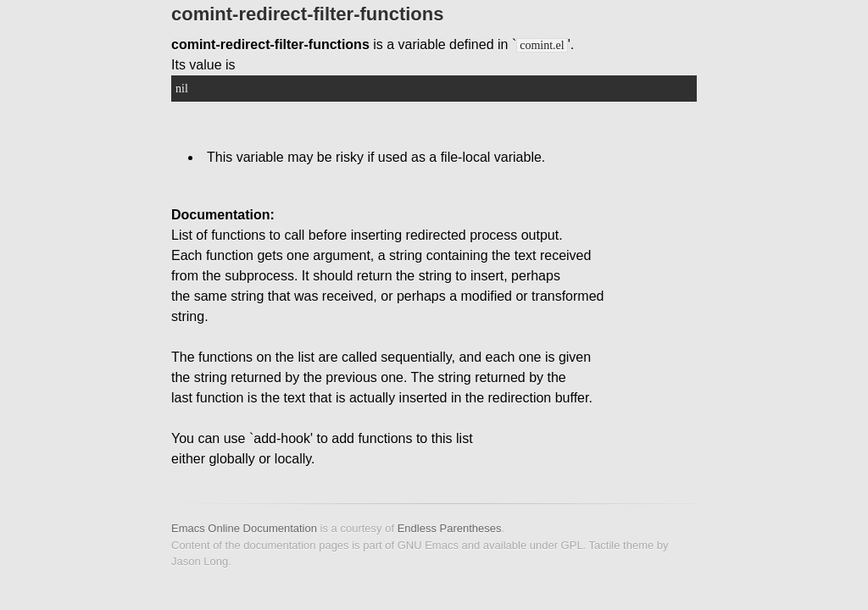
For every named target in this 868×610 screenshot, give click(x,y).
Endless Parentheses (450, 528)
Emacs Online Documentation (244, 528)
